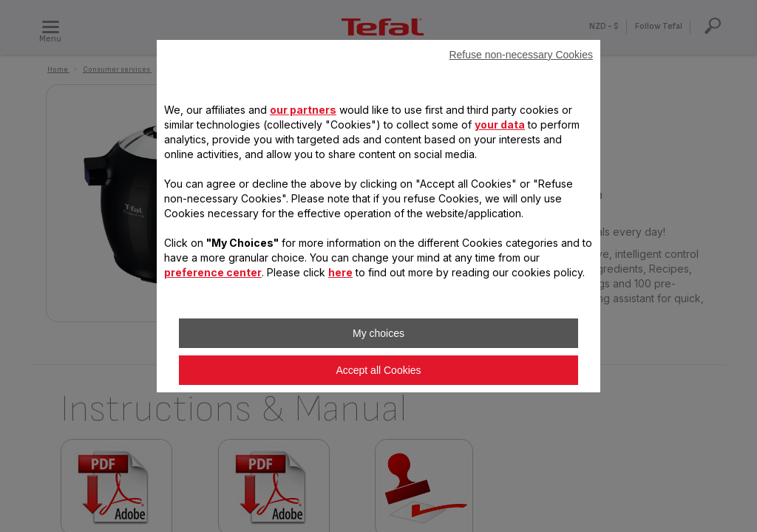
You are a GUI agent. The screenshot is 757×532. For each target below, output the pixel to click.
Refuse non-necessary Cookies (521, 55)
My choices (378, 333)
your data (500, 125)
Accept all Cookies (378, 370)
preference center (213, 272)
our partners (303, 110)
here (340, 272)
